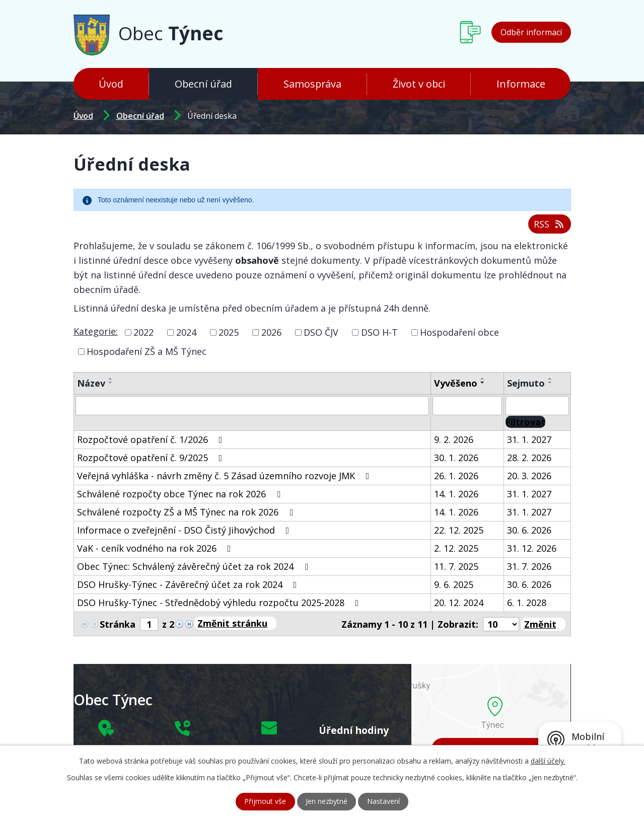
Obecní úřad (203, 84)
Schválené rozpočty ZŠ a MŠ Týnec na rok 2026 (187, 511)
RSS (550, 224)
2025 (229, 332)
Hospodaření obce (459, 332)
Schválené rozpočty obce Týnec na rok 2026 (181, 493)
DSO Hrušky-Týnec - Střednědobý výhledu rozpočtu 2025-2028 (220, 602)
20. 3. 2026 (529, 475)
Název (91, 383)
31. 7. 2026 (529, 566)
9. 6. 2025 (454, 584)
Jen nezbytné (327, 802)
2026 (271, 332)
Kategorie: (96, 331)
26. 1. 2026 (456, 475)
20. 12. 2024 (459, 602)
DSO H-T (379, 332)
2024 (186, 332)
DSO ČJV (321, 332)
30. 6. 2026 (529, 530)
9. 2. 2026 (454, 439)
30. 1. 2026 (456, 457)
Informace (521, 84)
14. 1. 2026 (456, 493)
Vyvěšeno (456, 383)
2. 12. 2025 (456, 548)
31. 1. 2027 (529, 439)
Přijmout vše (265, 802)
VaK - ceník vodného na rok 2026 (156, 548)
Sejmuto (526, 383)
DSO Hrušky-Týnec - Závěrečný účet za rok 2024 (189, 584)
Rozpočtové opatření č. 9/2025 (152, 457)
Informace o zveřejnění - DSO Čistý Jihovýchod (185, 530)
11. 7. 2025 (456, 566)
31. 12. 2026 (532, 548)
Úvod (111, 84)
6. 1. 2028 (527, 602)
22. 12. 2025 (459, 530)
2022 (144, 332)
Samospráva (312, 84)
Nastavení (383, 802)
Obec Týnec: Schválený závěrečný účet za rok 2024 (195, 566)
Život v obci (419, 84)
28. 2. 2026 (529, 457)
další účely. (548, 761)
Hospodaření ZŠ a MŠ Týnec (147, 351)
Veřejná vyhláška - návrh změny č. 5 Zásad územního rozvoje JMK (225, 475)
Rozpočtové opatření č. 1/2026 (152, 439)
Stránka (118, 624)
